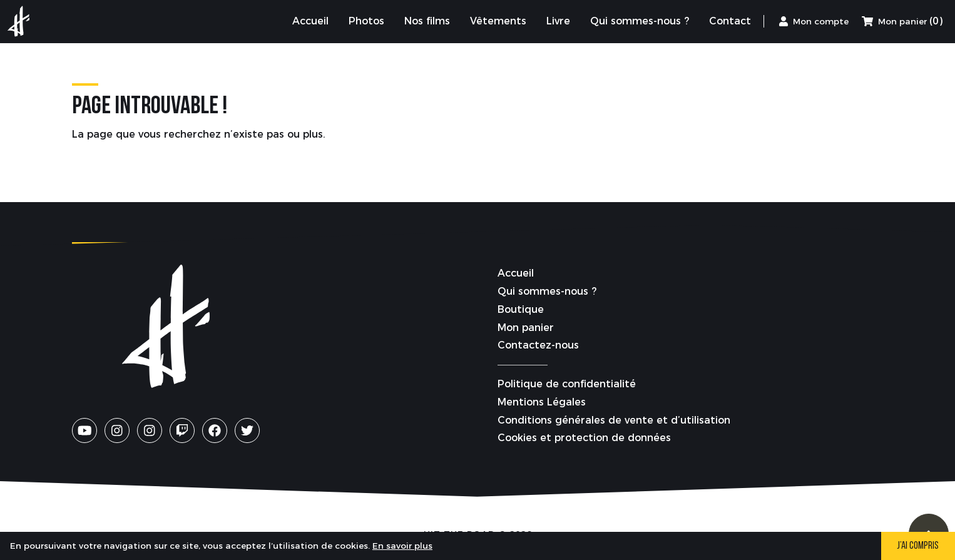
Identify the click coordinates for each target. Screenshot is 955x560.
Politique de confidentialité (567, 384)
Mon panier (526, 328)
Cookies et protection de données (584, 438)
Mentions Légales (542, 402)
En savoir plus (402, 546)
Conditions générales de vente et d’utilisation (614, 420)
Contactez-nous (538, 345)
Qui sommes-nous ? (547, 291)
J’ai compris (918, 546)
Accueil (516, 273)
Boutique (521, 309)
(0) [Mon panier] (902, 21)
